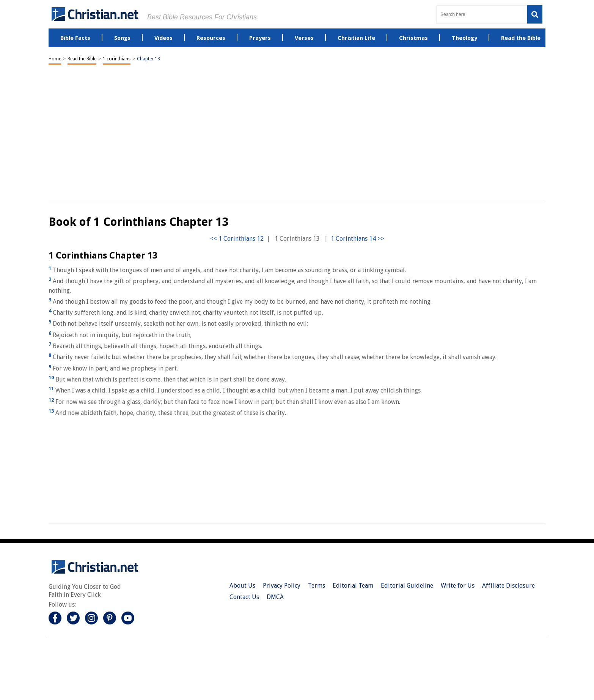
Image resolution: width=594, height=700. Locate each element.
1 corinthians (117, 59)
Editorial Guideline (407, 586)
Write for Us (458, 586)
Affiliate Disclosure (508, 586)
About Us (242, 586)
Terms (317, 586)
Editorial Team (353, 586)
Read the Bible (82, 59)
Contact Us (244, 597)
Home (55, 59)
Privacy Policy (282, 586)
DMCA (275, 597)
